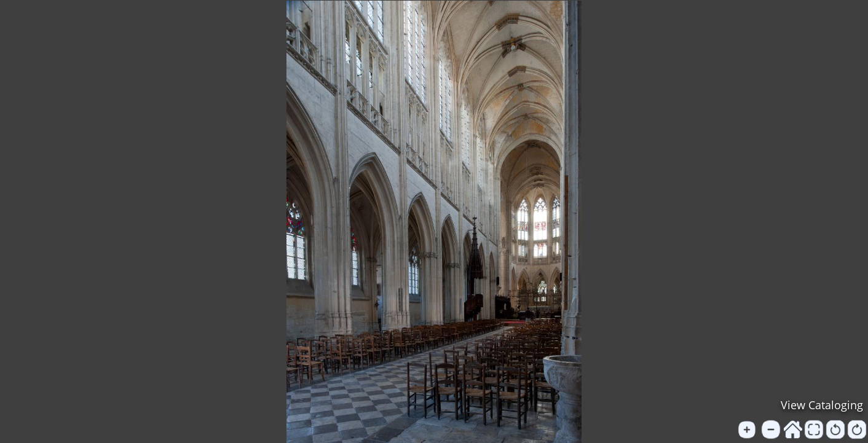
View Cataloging (822, 405)
